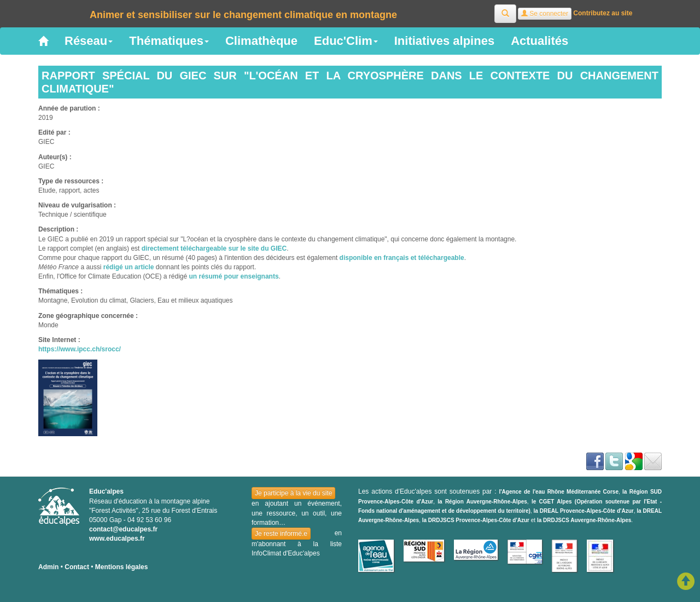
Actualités (539, 41)
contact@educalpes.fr (123, 529)
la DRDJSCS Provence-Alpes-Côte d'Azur (476, 520)
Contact (77, 567)
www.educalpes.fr (117, 539)
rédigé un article (129, 267)
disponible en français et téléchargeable (402, 258)
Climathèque (261, 41)
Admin (48, 567)
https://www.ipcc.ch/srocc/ (80, 349)
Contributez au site (603, 13)
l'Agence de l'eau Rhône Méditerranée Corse (559, 492)
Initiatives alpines (444, 41)
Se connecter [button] (545, 14)
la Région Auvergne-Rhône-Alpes (482, 502)
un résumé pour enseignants (234, 276)
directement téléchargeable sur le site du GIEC (214, 248)
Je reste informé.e (281, 534)
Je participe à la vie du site (293, 493)
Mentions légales (122, 567)
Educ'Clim (346, 41)
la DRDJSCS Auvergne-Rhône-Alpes (584, 520)
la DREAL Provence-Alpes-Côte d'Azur (584, 511)
